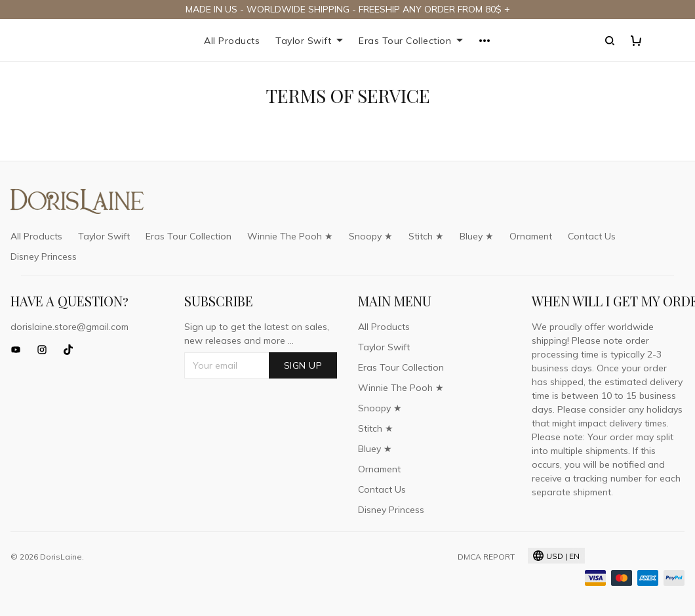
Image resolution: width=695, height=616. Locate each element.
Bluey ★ (477, 236)
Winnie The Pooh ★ (290, 236)
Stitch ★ (426, 236)
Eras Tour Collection (411, 41)
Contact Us (592, 236)
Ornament (531, 236)
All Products (232, 41)
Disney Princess (44, 257)
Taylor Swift (309, 41)
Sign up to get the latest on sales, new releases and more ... (257, 334)
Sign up (303, 365)
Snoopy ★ (371, 236)
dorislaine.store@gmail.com (69, 327)
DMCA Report (486, 557)
